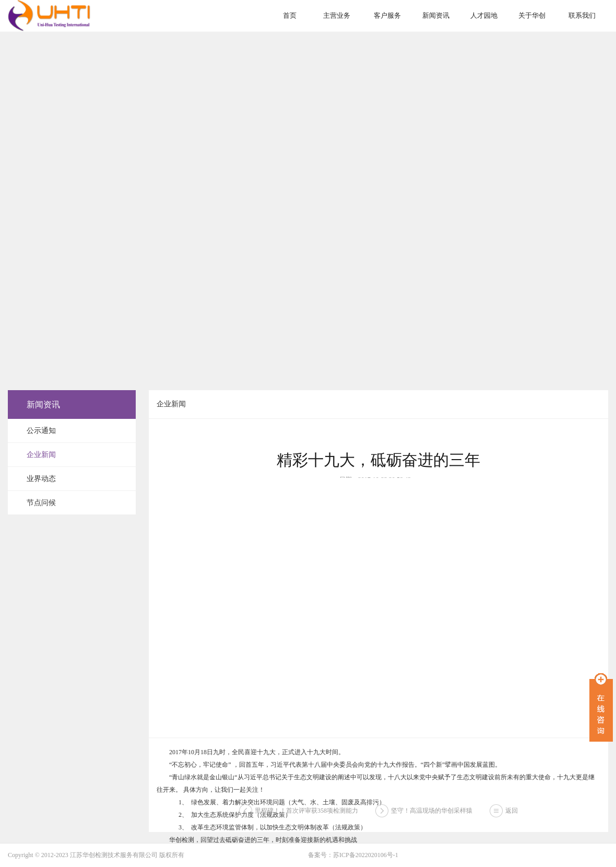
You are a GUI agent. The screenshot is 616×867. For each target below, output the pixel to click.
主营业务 (337, 15)
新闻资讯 (436, 15)
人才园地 (484, 15)
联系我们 (582, 15)
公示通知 (41, 431)
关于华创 (532, 15)
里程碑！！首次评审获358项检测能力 (306, 819)
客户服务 (387, 15)
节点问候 (41, 503)
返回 (512, 819)
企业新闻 (41, 455)
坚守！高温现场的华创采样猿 (432, 819)
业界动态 (41, 479)
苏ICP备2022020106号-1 (366, 855)
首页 (290, 15)
